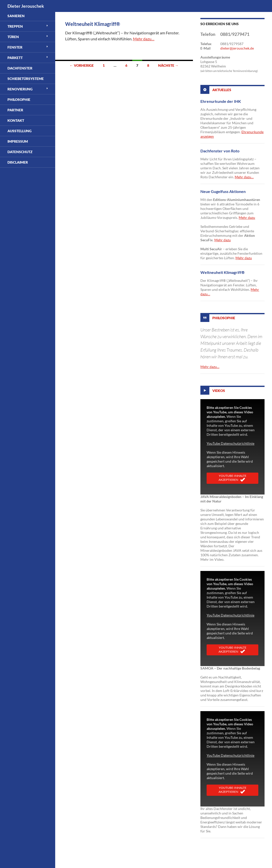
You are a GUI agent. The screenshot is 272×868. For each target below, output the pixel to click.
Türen (13, 37)
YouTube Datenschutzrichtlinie (230, 443)
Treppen (15, 26)
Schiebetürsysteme (26, 79)
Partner (15, 110)
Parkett (15, 58)
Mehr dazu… (144, 39)
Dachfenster (20, 68)
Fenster (15, 47)
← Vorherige (82, 65)
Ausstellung (20, 131)
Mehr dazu (247, 217)
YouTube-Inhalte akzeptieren (233, 478)
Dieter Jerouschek (26, 6)
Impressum (18, 141)
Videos (219, 391)
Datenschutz (20, 152)
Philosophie (224, 318)
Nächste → (168, 65)
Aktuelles (222, 90)
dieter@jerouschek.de (237, 48)
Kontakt (16, 120)
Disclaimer (18, 162)
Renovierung (20, 89)
